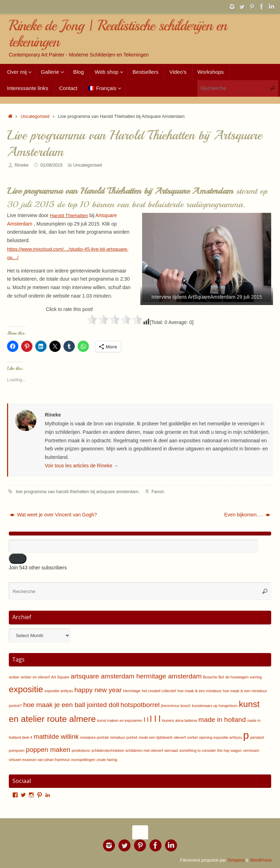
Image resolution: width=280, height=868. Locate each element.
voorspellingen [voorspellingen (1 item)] (83, 760)
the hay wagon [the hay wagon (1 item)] (229, 750)
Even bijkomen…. (247, 515)
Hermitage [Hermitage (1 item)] (132, 691)
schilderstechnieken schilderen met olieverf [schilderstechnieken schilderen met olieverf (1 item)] (127, 750)
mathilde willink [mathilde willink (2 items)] (56, 737)
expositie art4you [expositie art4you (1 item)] (59, 691)
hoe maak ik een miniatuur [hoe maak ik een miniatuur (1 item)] (199, 691)
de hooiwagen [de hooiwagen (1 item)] (237, 677)
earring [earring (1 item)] (256, 677)
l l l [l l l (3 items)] (155, 719)
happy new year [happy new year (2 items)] (98, 690)
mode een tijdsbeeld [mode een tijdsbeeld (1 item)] (155, 737)
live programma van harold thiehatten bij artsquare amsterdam (77, 492)
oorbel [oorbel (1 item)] (193, 737)
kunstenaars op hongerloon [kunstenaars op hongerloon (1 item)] (215, 706)
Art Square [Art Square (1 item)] (60, 677)
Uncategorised (35, 116)
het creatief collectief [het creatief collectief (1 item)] (159, 691)
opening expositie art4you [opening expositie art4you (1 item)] (220, 737)
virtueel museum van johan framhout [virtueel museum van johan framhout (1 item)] (39, 760)
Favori (157, 492)
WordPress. (261, 860)
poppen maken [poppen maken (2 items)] (48, 750)
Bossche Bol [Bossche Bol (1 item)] (214, 677)
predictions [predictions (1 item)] (81, 750)
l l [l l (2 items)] (146, 720)
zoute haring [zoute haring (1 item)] (107, 760)
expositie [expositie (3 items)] (26, 689)
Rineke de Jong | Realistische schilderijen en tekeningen (118, 34)
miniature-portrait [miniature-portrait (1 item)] (94, 737)
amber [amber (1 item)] (14, 677)
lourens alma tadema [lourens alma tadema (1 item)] (179, 720)
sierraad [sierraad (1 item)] (171, 750)
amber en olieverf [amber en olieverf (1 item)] (35, 677)
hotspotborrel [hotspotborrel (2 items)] (140, 705)
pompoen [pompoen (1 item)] (17, 750)
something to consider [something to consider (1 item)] (197, 750)
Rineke (22, 165)
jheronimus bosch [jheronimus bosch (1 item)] (176, 706)
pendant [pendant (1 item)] (257, 737)
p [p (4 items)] (246, 735)
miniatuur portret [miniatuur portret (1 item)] (124, 737)
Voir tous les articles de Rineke (82, 466)
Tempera (236, 860)
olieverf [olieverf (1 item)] (179, 737)
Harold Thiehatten (69, 215)
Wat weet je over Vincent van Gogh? (53, 515)
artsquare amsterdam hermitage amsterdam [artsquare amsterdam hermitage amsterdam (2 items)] (136, 676)
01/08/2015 (51, 165)
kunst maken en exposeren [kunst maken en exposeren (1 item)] (120, 720)
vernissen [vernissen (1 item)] (251, 750)
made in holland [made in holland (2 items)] (222, 720)
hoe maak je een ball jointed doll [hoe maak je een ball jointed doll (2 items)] (71, 705)
